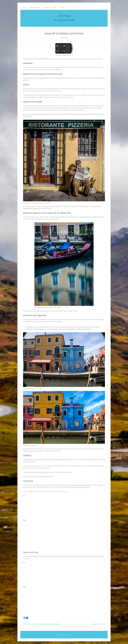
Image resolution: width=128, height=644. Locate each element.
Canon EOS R (39, 624)
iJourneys (64, 18)
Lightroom (57, 624)
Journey (52, 624)
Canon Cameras (32, 624)
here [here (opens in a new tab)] (103, 78)
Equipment (45, 624)
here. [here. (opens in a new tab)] (27, 80)
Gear (49, 624)
